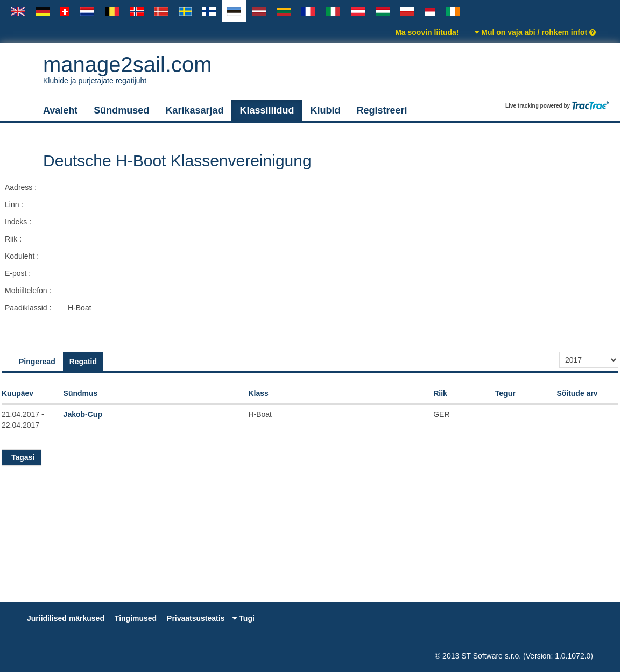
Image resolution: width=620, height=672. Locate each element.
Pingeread (37, 362)
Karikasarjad (194, 110)
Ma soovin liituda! (427, 32)
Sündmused (121, 110)
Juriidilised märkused (66, 618)
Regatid (83, 362)
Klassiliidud (267, 110)
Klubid (325, 110)
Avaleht (60, 110)
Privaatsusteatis (196, 618)
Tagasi (22, 457)
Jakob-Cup (83, 414)
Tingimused (136, 618)
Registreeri (382, 110)
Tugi (243, 618)
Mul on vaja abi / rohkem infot (535, 32)
